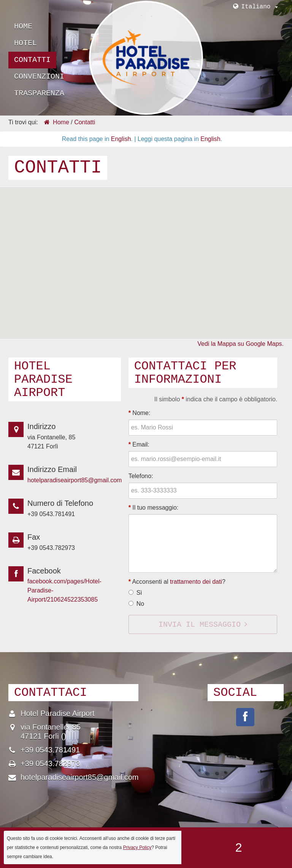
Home (23, 26)
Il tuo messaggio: (154, 508)
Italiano (260, 7)
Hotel (25, 43)
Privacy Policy (137, 847)
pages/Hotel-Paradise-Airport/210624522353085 (245, 717)
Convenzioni (39, 77)
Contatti (32, 60)
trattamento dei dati (196, 582)
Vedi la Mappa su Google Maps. (240, 344)
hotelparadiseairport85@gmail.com (75, 480)
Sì (139, 593)
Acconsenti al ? (177, 582)
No (140, 604)
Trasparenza (39, 93)
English (121, 139)
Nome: (140, 413)
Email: (139, 444)
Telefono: (141, 476)
